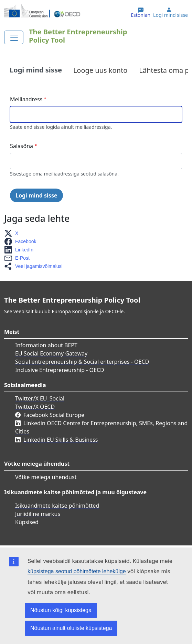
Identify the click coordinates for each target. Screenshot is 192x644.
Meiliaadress (26, 99)
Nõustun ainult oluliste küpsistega (71, 628)
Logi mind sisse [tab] (36, 70)
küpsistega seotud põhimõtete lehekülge (77, 571)
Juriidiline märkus (38, 514)
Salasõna (22, 146)
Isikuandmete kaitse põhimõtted (57, 506)
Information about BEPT (46, 345)
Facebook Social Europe (54, 415)
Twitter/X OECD (35, 407)
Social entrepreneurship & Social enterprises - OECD (82, 362)
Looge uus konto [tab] (100, 70)
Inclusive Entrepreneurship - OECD (60, 370)
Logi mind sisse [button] (170, 15)
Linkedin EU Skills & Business (61, 440)
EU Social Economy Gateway (51, 353)
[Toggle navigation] (14, 37)
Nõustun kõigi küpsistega (61, 610)
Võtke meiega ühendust (46, 477)
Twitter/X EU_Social (40, 398)
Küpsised (27, 522)
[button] (13, 233)
